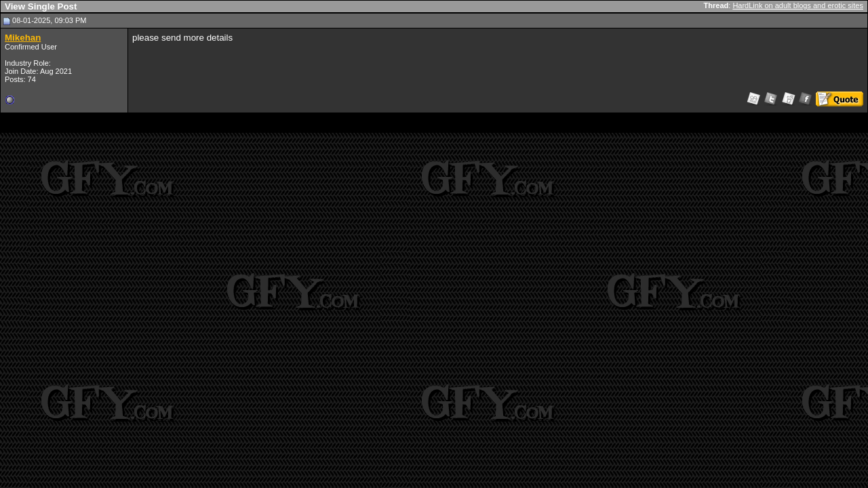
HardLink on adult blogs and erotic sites (798, 5)
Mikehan (23, 38)
